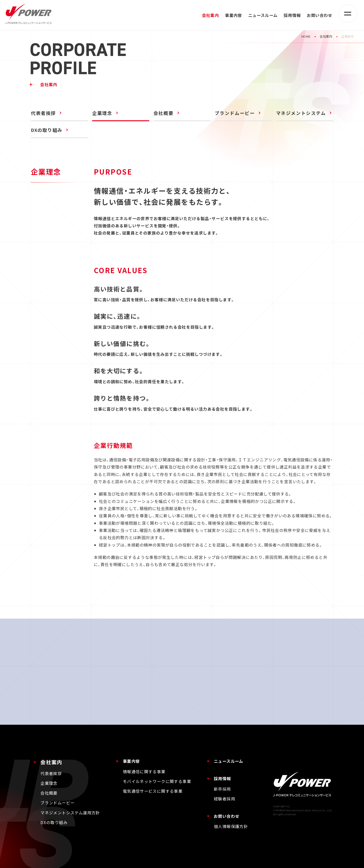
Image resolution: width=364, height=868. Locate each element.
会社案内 (326, 36)
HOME (306, 36)
